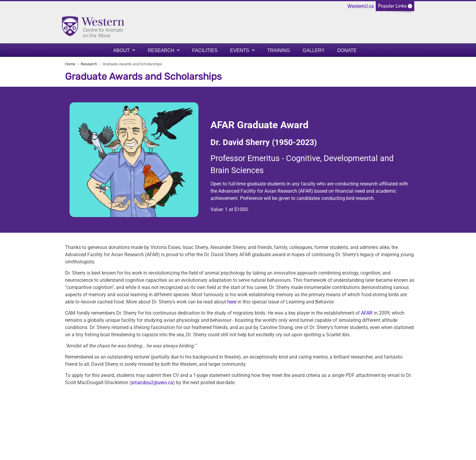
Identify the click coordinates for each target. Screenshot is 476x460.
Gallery (314, 50)
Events (240, 50)
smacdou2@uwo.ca (152, 382)
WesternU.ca (361, 6)
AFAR (367, 313)
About (121, 50)
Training (279, 50)
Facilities (205, 50)
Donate (347, 50)
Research (161, 50)
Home (70, 64)
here (232, 302)
